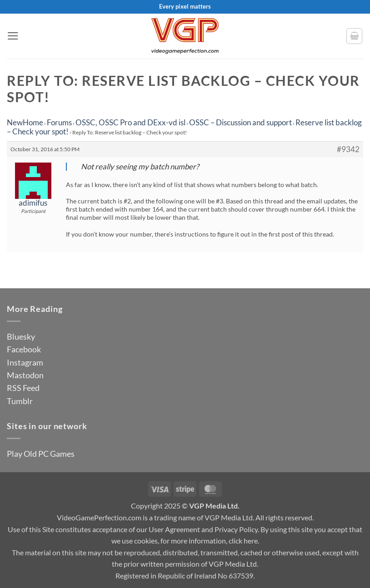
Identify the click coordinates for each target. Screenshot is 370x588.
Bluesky (21, 336)
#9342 (348, 149)
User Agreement (174, 529)
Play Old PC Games (41, 454)
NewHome (25, 122)
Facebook (24, 349)
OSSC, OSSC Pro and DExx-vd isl (130, 122)
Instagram (25, 362)
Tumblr (20, 401)
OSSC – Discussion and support (240, 122)
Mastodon (25, 375)
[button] (13, 36)
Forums (59, 122)
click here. (244, 541)
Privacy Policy (236, 529)
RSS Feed (23, 388)
